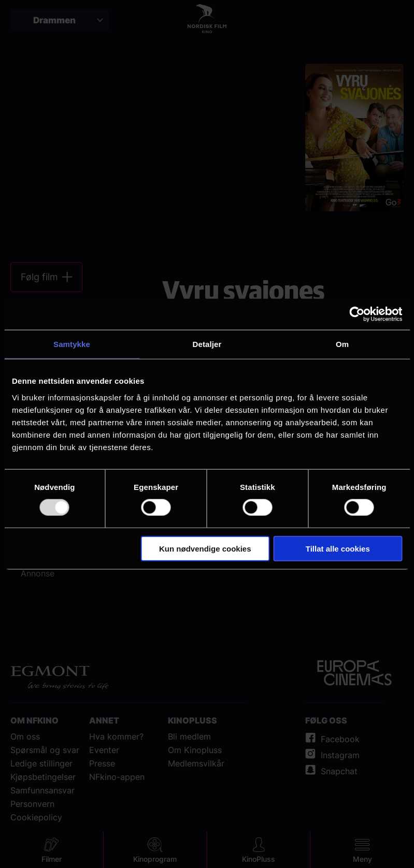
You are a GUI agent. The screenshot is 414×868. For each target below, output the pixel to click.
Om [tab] (342, 344)
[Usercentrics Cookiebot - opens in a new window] (357, 314)
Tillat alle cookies (338, 548)
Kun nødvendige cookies (205, 548)
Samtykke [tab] (72, 344)
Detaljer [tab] (207, 344)
